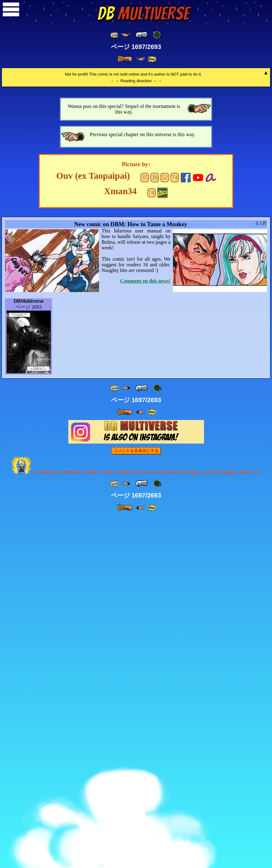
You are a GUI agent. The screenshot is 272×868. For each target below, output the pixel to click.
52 (165, 528)
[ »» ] (152, 59)
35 (145, 528)
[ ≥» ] (141, 59)
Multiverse (143, 13)
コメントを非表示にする (136, 802)
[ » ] (125, 59)
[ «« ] (115, 35)
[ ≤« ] (126, 35)
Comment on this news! (145, 632)
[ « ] (142, 35)
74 (175, 528)
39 (155, 528)
